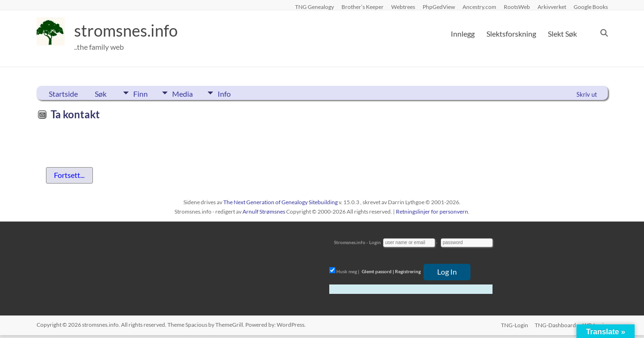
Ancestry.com (479, 7)
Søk (101, 94)
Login (375, 242)
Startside (63, 94)
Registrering (408, 271)
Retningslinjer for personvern (432, 211)
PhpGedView (439, 7)
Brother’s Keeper (363, 7)
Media (186, 93)
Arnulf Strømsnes (264, 211)
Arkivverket (552, 7)
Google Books (591, 7)
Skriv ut (587, 94)
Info (231, 93)
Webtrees (403, 7)
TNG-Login (514, 325)
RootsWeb (517, 7)
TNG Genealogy (314, 7)
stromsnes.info (129, 31)
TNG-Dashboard (555, 325)
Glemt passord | (378, 271)
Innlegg (463, 34)
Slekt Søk (562, 34)
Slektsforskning (511, 34)
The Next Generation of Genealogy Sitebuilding (280, 202)
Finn (140, 93)
